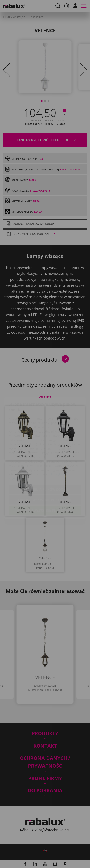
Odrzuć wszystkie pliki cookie (45, 476)
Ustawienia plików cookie (45, 465)
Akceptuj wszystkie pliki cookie (45, 486)
